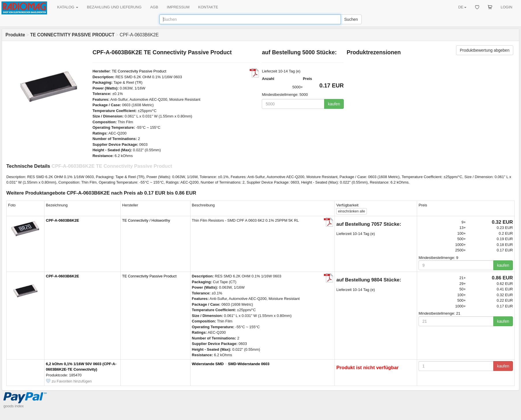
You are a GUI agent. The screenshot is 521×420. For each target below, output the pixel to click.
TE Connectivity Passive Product (139, 71)
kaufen (334, 104)
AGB (154, 7)
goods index (14, 406)
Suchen (351, 19)
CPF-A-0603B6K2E (62, 220)
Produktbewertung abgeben (485, 50)
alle (351, 211)
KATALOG (68, 7)
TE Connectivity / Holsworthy (146, 220)
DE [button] (462, 7)
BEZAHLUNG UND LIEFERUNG (114, 7)
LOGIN (507, 7)
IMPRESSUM (178, 7)
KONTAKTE (208, 7)
